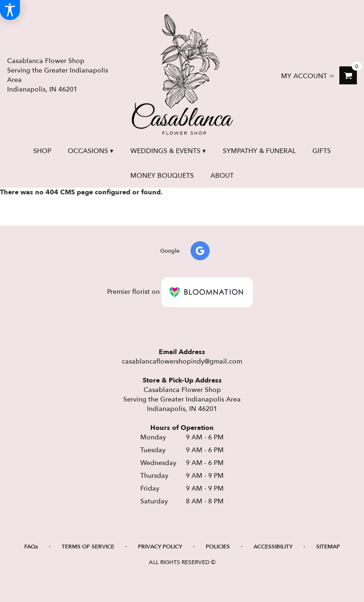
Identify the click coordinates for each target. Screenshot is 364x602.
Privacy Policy (160, 547)
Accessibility (273, 547)
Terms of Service (88, 547)
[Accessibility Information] (10, 10)
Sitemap (328, 547)
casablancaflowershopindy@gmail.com (182, 361)
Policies (218, 547)
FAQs (31, 547)
